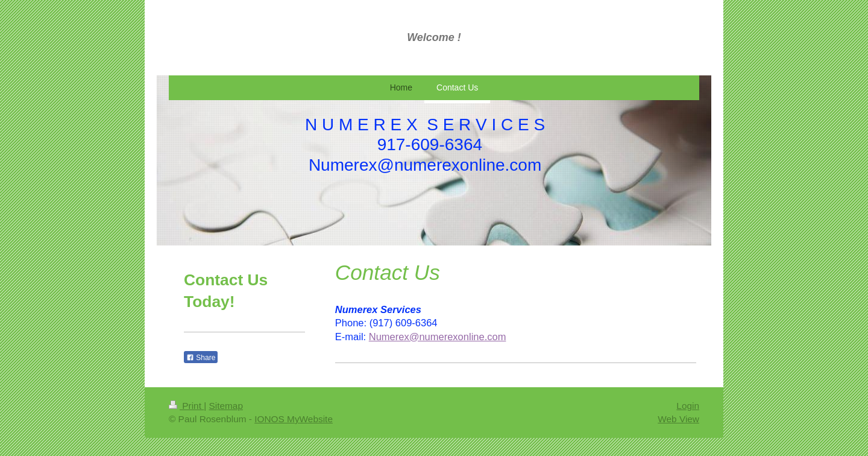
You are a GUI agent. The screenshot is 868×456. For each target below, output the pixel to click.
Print (186, 406)
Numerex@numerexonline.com (438, 337)
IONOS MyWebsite (294, 419)
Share (201, 358)
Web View (678, 419)
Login (688, 406)
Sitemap (225, 406)
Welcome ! (434, 37)
